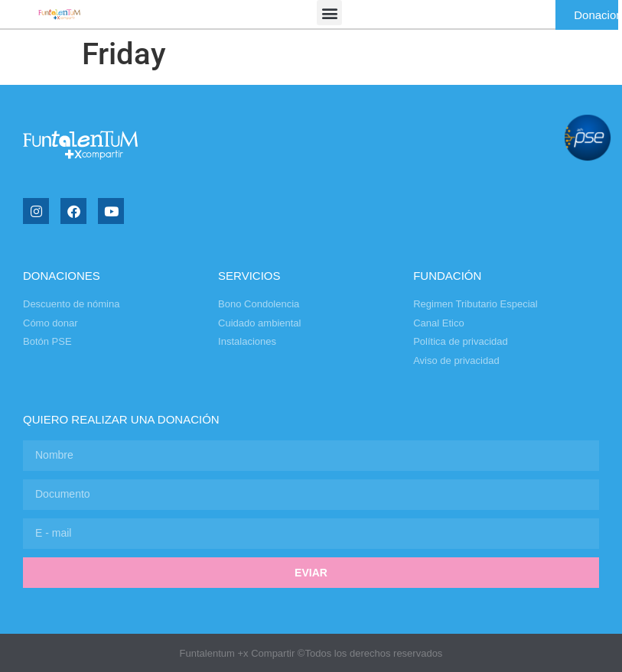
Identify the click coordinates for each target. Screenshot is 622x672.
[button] (329, 13)
